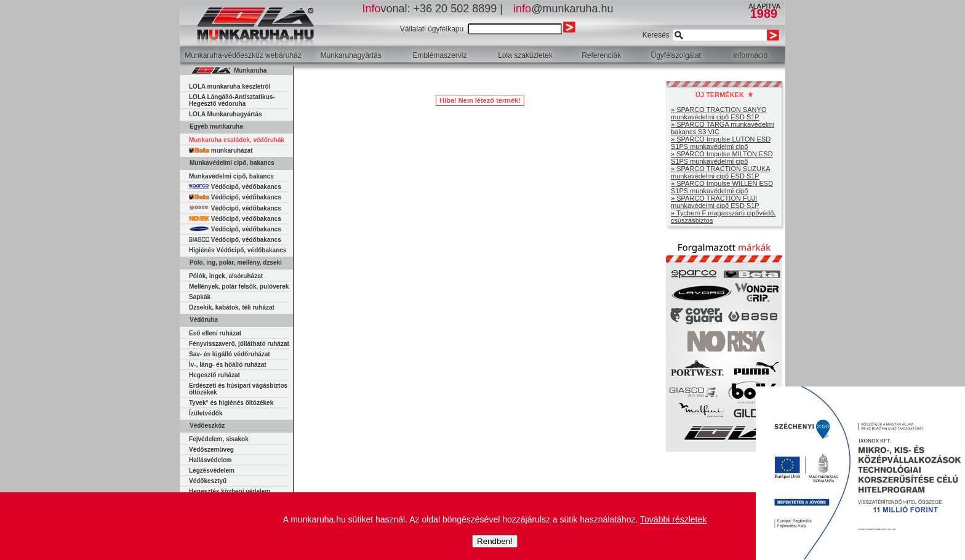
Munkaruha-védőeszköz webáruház (243, 55)
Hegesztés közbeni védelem (230, 491)
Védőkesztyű (208, 481)
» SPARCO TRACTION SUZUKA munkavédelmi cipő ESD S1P (721, 172)
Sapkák (200, 297)
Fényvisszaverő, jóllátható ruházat (239, 344)
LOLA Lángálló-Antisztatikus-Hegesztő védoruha (232, 100)
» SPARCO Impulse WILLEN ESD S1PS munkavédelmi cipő (722, 187)
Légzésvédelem (212, 470)
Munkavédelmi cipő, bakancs (231, 176)
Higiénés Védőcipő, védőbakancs (238, 250)
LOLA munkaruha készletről (230, 86)
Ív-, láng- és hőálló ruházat (228, 365)
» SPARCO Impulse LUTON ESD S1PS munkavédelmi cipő (721, 143)
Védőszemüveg (211, 450)
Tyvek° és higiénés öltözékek (231, 403)
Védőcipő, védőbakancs (235, 187)
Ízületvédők (206, 413)
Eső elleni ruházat (215, 333)
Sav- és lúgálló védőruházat (230, 354)
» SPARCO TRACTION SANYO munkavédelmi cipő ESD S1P (719, 113)
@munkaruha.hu (563, 9)
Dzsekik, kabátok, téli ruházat (232, 307)
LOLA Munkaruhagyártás (226, 114)
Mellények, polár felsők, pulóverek (239, 286)
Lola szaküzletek (525, 55)
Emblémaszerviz (439, 55)
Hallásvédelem (210, 460)
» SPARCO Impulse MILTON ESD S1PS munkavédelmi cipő (722, 158)
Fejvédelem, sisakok (219, 439)
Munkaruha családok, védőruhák (237, 140)
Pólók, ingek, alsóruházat (226, 276)
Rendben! (495, 541)
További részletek (673, 519)
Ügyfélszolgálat (676, 55)
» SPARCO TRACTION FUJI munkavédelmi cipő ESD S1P (715, 202)
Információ (750, 55)
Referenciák (601, 55)
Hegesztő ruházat (214, 375)
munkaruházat (221, 150)
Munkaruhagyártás (350, 55)
